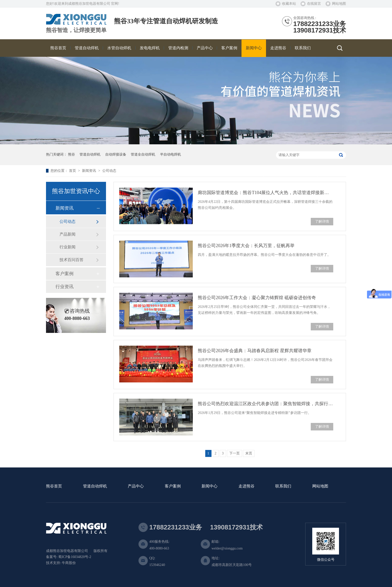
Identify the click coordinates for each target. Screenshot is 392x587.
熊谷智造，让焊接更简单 (76, 30)
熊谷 (71, 154)
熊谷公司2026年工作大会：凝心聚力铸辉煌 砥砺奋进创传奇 (257, 298)
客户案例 (64, 274)
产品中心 (136, 486)
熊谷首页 (54, 486)
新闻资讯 (89, 171)
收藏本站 (289, 4)
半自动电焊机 (170, 154)
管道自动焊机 (90, 154)
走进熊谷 (246, 486)
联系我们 (283, 486)
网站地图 (339, 4)
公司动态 (109, 171)
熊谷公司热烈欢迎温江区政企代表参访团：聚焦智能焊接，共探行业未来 (265, 404)
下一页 (234, 453)
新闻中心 (209, 486)
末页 (249, 453)
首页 (73, 171)
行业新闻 (67, 247)
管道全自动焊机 (143, 154)
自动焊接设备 (116, 154)
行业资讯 (64, 287)
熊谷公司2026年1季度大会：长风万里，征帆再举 (246, 246)
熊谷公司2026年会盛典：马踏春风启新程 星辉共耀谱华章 (255, 351)
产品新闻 (67, 234)
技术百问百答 (71, 260)
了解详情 (322, 221)
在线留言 (314, 4)
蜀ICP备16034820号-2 (75, 557)
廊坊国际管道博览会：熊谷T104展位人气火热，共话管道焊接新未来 (265, 193)
